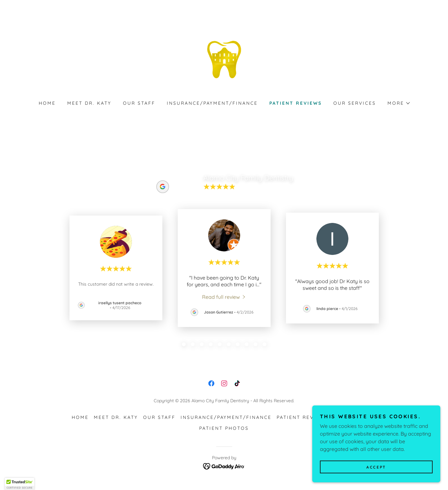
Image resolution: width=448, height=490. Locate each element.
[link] (224, 59)
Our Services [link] (355, 103)
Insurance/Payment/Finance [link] (212, 103)
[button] (398, 103)
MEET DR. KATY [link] (89, 103)
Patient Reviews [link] (296, 103)
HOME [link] (47, 103)
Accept (376, 467)
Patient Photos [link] (224, 428)
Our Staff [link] (139, 103)
